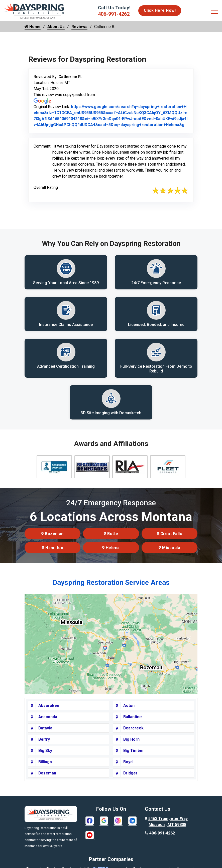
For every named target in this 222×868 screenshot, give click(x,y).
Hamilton (52, 552)
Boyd (128, 766)
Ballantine (133, 721)
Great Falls (170, 538)
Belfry (44, 743)
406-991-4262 (114, 14)
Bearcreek (133, 732)
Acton (129, 710)
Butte (111, 538)
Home (33, 27)
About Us (56, 27)
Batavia (45, 732)
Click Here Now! (160, 10)
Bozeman (52, 538)
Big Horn (131, 743)
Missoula (169, 552)
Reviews (79, 27)
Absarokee (49, 710)
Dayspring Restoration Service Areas (111, 586)
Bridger (130, 777)
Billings (45, 766)
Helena (111, 552)
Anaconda (48, 721)
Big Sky (45, 755)
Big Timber (134, 755)
